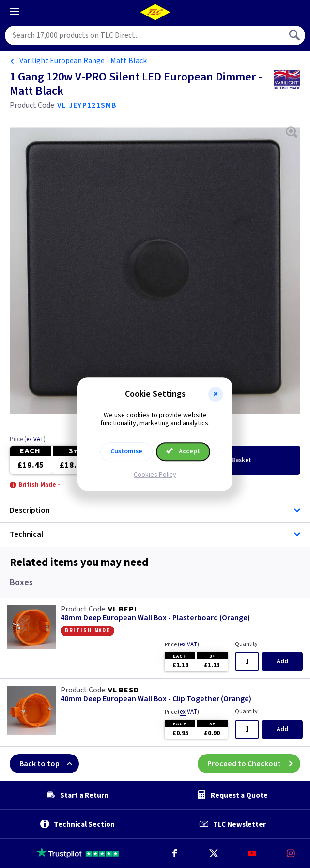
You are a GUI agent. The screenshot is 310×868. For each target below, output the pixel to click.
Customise (126, 451)
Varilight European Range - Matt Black (83, 61)
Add (282, 661)
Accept (183, 451)
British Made (87, 630)
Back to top (49, 764)
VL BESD (124, 690)
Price (28, 440)
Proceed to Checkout (254, 764)
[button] (216, 394)
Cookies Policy (155, 475)
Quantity (246, 644)
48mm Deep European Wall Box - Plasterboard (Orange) (155, 618)
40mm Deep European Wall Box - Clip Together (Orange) (156, 699)
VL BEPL (123, 609)
